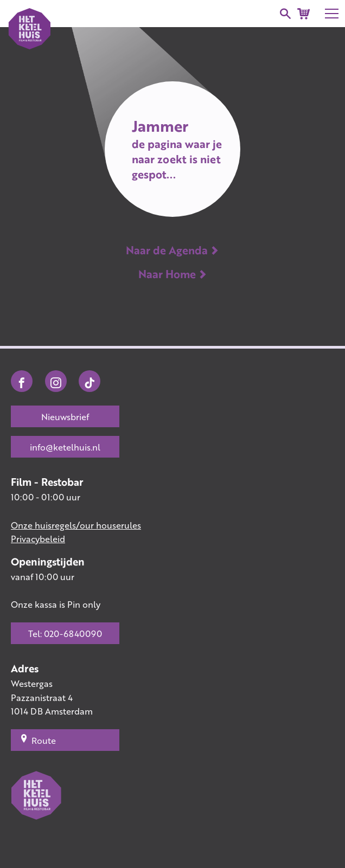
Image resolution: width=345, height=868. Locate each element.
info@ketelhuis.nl (65, 447)
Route (38, 740)
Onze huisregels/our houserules (76, 525)
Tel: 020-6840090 (65, 634)
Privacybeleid (38, 539)
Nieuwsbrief (65, 417)
